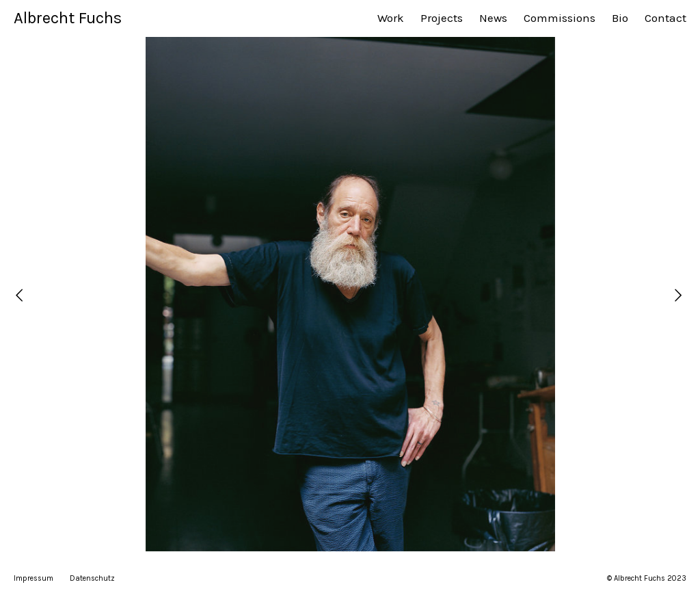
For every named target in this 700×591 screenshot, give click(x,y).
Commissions (560, 18)
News (493, 18)
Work (391, 18)
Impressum (33, 578)
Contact (665, 18)
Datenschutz (92, 578)
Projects (442, 18)
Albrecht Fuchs (68, 18)
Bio (620, 18)
